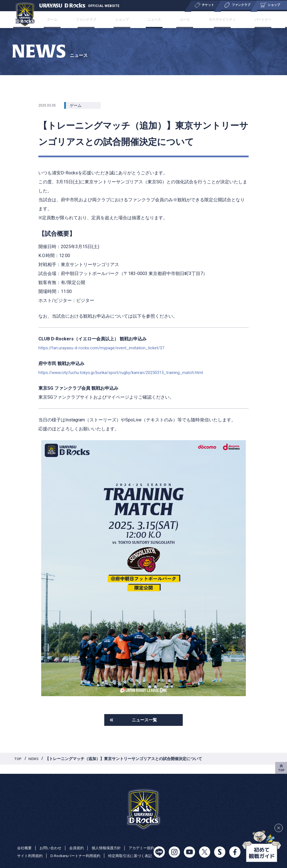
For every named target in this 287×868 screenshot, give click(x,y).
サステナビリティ (207, 20)
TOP (18, 760)
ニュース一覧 (144, 720)
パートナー (241, 20)
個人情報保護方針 (111, 840)
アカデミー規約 (31, 848)
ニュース (154, 20)
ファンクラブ (100, 20)
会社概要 (25, 840)
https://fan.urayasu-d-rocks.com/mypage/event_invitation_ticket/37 (105, 348)
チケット (51, 20)
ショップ (129, 20)
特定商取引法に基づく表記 (41, 856)
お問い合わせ (52, 840)
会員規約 (80, 840)
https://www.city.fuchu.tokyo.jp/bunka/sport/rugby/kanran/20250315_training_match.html (126, 372)
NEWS (35, 760)
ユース (176, 20)
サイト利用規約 (66, 848)
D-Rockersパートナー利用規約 (114, 848)
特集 (264, 20)
